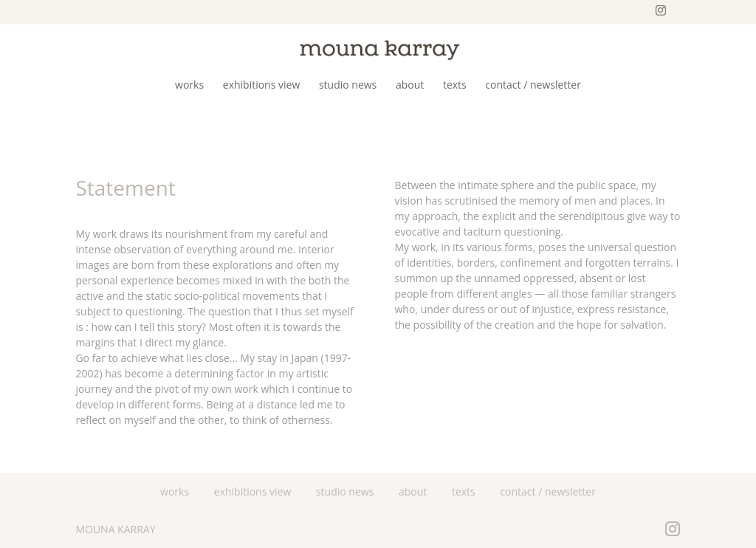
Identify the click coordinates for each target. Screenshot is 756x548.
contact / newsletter (548, 492)
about (413, 492)
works (175, 492)
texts (464, 492)
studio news (345, 492)
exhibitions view (253, 492)
